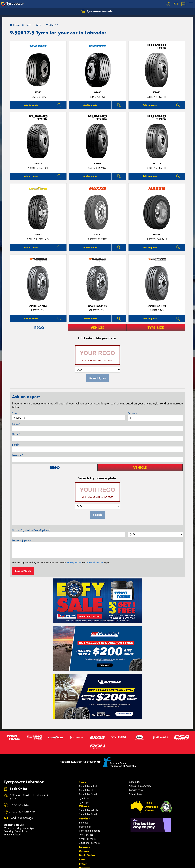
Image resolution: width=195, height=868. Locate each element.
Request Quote (23, 571)
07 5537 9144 (19, 805)
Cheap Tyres (136, 794)
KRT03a (157, 164)
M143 (38, 92)
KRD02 (38, 164)
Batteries (84, 823)
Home (15, 25)
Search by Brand (88, 794)
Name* (16, 424)
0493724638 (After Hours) (22, 812)
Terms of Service (95, 563)
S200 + (38, 235)
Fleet (82, 859)
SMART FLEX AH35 (38, 306)
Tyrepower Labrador (97, 11)
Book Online (87, 855)
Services (84, 819)
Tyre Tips (84, 802)
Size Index (135, 782)
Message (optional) (22, 541)
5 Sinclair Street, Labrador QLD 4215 (29, 797)
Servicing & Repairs (90, 831)
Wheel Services (87, 839)
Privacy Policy (74, 563)
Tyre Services (86, 835)
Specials (84, 847)
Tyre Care (84, 798)
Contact (84, 851)
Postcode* (17, 455)
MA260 (97, 235)
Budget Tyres (136, 790)
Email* (16, 445)
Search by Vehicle (89, 786)
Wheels (84, 806)
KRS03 (97, 164)
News (83, 864)
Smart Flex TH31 (157, 306)
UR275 (157, 235)
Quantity (132, 413)
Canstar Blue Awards (140, 786)
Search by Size (87, 790)
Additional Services (89, 843)
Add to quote (31, 105)
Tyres (82, 782)
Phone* (16, 434)
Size (14, 413)
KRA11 (157, 92)
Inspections (85, 827)
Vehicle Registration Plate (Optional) (31, 530)
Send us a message (21, 818)
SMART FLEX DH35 (97, 306)
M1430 (97, 92)
